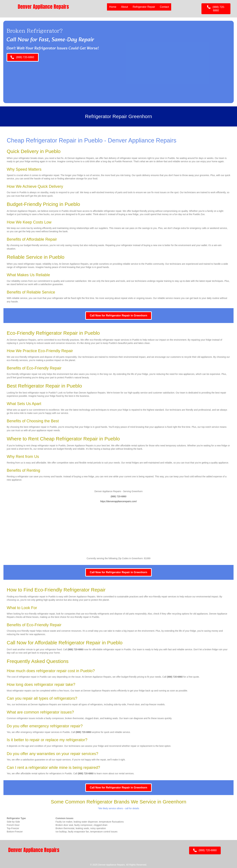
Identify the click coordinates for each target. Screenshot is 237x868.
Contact (164, 7)
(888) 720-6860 (118, 496)
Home (113, 7)
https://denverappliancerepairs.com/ (118, 501)
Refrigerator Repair (144, 7)
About (124, 7)
